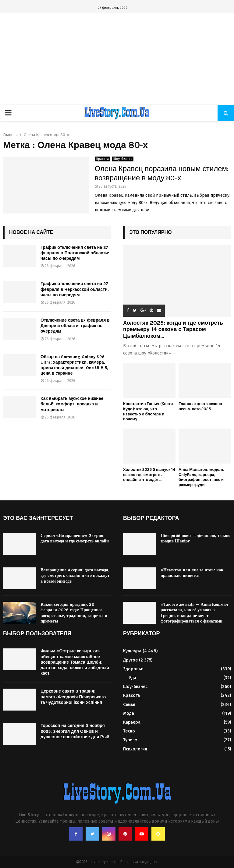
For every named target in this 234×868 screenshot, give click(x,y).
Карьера (132, 722)
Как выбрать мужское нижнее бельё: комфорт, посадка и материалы (72, 404)
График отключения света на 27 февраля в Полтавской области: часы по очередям (75, 253)
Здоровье (133, 669)
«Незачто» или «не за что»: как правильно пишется (192, 573)
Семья (129, 705)
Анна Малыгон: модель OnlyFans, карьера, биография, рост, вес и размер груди (201, 477)
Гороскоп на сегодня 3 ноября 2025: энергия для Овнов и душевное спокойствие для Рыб (75, 731)
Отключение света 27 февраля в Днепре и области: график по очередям (75, 326)
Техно (129, 731)
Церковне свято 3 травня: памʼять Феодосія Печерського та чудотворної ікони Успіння (73, 697)
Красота (103, 159)
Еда (133, 678)
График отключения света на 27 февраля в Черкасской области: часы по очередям (75, 289)
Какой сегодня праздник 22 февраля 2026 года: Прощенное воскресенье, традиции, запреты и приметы (74, 613)
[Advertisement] (117, 59)
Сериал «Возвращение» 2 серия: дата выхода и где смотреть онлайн (75, 538)
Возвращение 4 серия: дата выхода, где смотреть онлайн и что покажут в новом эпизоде (75, 575)
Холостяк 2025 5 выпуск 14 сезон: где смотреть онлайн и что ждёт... (149, 475)
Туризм (130, 740)
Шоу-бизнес (123, 159)
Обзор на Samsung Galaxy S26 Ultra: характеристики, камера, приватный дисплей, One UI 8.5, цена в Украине (74, 365)
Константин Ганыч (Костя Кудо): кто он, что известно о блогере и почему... (148, 411)
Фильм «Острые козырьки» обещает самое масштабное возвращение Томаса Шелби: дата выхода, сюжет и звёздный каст (75, 662)
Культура (132, 651)
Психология (135, 749)
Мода (129, 713)
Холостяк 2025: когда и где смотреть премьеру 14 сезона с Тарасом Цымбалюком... (173, 329)
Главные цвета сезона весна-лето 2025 (200, 406)
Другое (130, 660)
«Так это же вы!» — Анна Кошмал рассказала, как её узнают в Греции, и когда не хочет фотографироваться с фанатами (194, 613)
